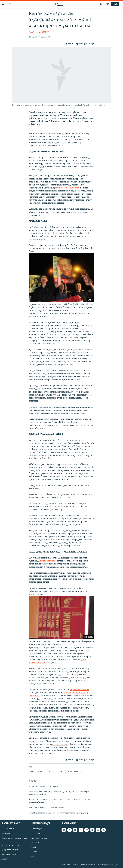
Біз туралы (6, 834)
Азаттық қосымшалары (11, 845)
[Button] (69, 44)
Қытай (34, 852)
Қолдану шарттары (10, 850)
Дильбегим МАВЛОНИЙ (39, 32)
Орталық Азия (38, 843)
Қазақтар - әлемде (39, 838)
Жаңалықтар (37, 829)
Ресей (34, 847)
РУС (108, 4)
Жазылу (5, 859)
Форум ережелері (9, 854)
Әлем (34, 856)
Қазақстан (36, 834)
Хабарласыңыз (8, 829)
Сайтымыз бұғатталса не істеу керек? (14, 839)
